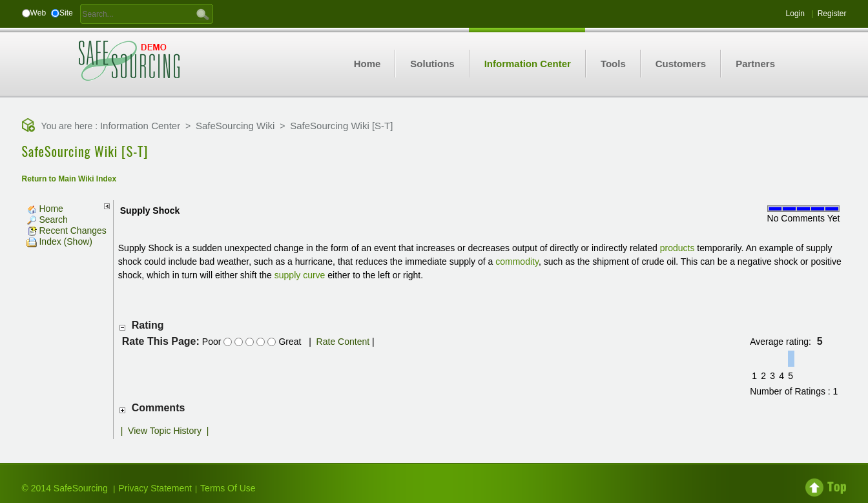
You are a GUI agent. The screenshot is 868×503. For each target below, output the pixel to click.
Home (45, 209)
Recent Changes (67, 231)
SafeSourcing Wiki (235, 126)
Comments (159, 408)
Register (832, 14)
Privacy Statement (155, 488)
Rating (148, 325)
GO (203, 14)
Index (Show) (59, 241)
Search (47, 220)
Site (66, 13)
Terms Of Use (228, 488)
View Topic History (165, 431)
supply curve (300, 275)
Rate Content (343, 342)
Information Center (140, 126)
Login (795, 14)
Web (38, 13)
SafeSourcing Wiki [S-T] (341, 126)
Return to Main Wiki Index (69, 179)
